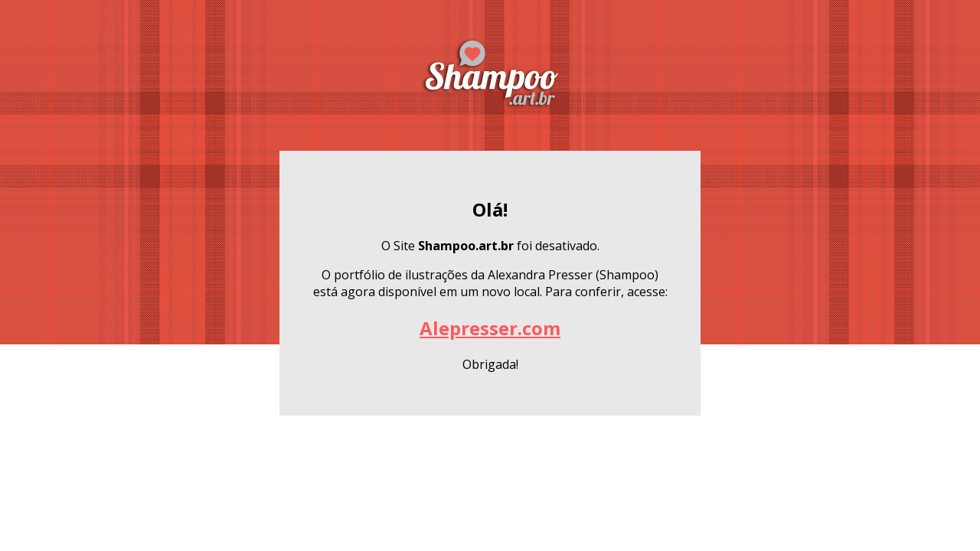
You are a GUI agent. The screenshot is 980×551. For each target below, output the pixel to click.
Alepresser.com (490, 328)
